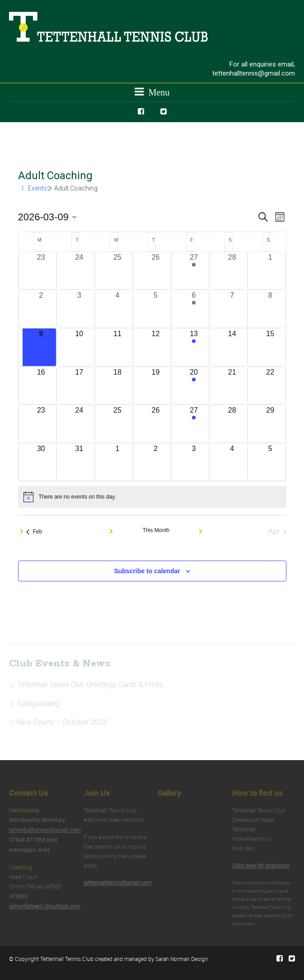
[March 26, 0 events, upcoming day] (156, 424)
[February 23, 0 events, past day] (41, 271)
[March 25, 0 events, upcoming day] (118, 424)
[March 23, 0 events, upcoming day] (41, 424)
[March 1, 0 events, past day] (270, 271)
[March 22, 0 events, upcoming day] (270, 386)
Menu (152, 92)
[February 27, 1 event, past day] (194, 271)
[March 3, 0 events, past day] (79, 309)
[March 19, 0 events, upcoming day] (156, 386)
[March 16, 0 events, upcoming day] (41, 386)
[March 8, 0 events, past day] (270, 309)
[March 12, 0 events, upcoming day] (156, 347)
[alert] (152, 497)
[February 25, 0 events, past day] (118, 271)
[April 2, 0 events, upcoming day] (156, 462)
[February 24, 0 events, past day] (79, 271)
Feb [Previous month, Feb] (34, 532)
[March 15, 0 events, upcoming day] (270, 347)
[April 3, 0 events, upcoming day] (194, 462)
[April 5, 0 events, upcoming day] (270, 462)
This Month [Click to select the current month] (156, 530)
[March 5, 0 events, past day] (156, 309)
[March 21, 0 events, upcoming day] (232, 386)
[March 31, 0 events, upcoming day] (79, 462)
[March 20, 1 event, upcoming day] (194, 386)
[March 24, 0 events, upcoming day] (79, 424)
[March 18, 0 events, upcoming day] (118, 386)
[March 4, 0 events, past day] (118, 309)
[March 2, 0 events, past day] (41, 309)
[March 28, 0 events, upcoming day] (232, 424)
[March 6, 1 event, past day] (194, 309)
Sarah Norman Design (182, 959)
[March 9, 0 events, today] (41, 347)
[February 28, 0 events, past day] (232, 271)
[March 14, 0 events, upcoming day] (232, 347)
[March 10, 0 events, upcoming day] (79, 347)
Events (37, 188)
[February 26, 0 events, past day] (156, 271)
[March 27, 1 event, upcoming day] (194, 424)
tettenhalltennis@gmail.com (254, 73)
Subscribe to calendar (147, 571)
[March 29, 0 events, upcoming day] (270, 424)
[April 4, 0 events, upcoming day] (232, 462)
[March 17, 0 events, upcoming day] (79, 386)
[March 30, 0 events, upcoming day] (41, 462)
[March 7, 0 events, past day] (232, 309)
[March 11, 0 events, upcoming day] (118, 347)
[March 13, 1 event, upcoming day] (194, 347)
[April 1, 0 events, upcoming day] (118, 462)
